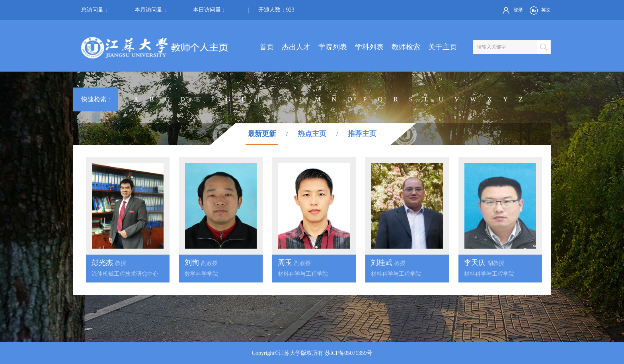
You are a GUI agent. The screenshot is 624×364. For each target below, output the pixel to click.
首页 (267, 47)
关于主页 (443, 47)
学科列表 (369, 47)
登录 (512, 10)
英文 (539, 10)
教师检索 (406, 47)
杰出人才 (296, 47)
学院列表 (333, 47)
